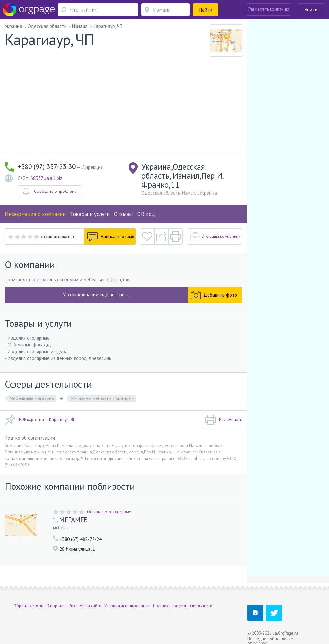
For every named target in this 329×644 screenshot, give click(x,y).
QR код (146, 214)
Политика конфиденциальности (183, 606)
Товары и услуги (90, 214)
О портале (56, 606)
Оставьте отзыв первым (109, 512)
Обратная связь (28, 606)
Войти (311, 9)
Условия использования (127, 606)
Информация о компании (35, 214)
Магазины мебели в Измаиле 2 (103, 398)
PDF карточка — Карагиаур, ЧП (40, 420)
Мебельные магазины (32, 398)
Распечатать (223, 420)
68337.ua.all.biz (46, 178)
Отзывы (123, 214)
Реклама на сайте (85, 606)
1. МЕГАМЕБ (70, 520)
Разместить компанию (269, 9)
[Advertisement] (123, 106)
